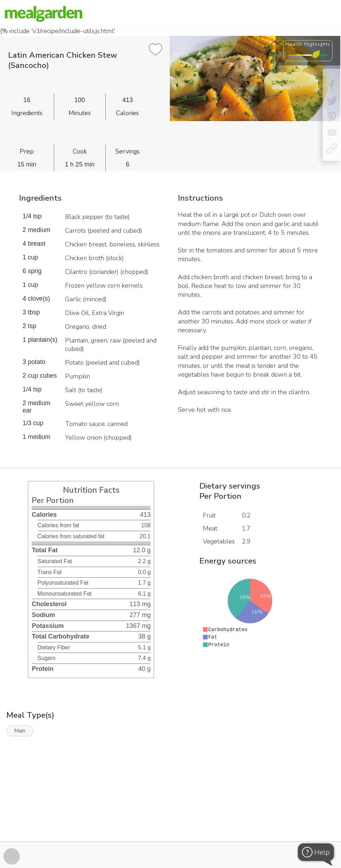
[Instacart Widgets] (170, 817)
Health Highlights (308, 44)
